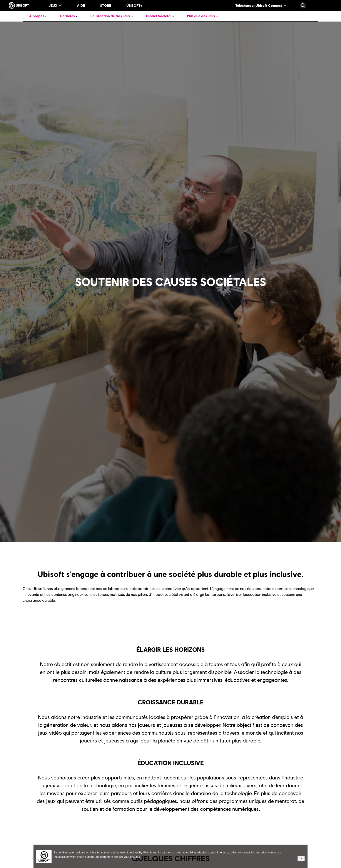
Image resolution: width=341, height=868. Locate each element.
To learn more (105, 857)
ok (301, 858)
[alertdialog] (170, 857)
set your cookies (130, 857)
